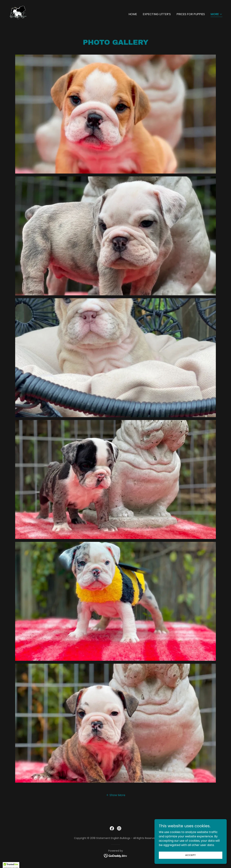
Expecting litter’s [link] (157, 14)
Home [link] (133, 14)
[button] (216, 15)
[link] (18, 13)
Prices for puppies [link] (191, 14)
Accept (191, 855)
